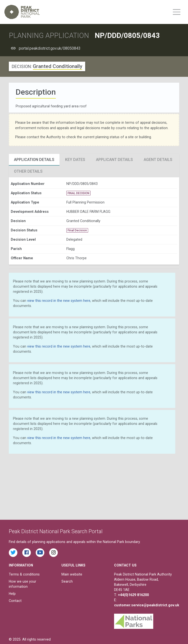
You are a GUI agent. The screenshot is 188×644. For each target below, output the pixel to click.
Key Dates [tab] (75, 160)
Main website (72, 574)
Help (12, 594)
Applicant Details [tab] (114, 160)
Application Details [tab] (34, 160)
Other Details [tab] (28, 171)
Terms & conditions (24, 574)
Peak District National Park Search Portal (56, 531)
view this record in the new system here (59, 301)
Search (67, 581)
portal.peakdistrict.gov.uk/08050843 (50, 48)
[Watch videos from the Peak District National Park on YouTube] (40, 553)
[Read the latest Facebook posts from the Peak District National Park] (27, 553)
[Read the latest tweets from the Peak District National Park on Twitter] (13, 553)
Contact (15, 601)
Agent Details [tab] (158, 160)
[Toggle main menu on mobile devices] (177, 12)
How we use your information (23, 584)
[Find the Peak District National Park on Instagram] (53, 553)
